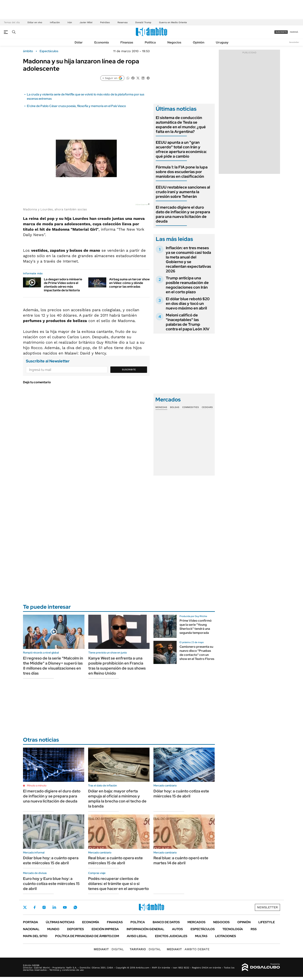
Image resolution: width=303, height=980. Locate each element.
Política (150, 42)
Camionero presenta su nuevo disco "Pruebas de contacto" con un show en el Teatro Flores (197, 653)
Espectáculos (49, 51)
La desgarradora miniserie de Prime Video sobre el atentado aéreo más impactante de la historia (63, 285)
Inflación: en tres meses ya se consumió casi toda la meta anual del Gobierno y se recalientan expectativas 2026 (188, 259)
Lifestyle (267, 922)
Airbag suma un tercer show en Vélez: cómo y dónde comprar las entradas (129, 283)
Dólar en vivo (35, 22)
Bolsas (175, 407)
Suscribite (129, 370)
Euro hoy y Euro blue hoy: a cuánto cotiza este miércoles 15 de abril (51, 884)
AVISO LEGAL (137, 936)
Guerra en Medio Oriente (173, 22)
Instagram (44, 907)
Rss (254, 929)
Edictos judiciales (171, 936)
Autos (177, 929)
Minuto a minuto (37, 785)
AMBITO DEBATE (188, 949)
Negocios (174, 42)
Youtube (65, 907)
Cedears (207, 407)
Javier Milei (86, 22)
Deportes (75, 929)
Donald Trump (143, 22)
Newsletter (294, 42)
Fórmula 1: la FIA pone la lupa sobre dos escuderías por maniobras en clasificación (182, 172)
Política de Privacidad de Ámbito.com (87, 936)
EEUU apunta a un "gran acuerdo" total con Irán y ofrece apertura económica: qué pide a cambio (181, 149)
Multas (201, 936)
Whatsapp (75, 907)
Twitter (25, 907)
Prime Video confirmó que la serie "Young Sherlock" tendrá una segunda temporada (196, 627)
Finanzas (127, 42)
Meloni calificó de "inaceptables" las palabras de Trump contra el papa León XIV (188, 322)
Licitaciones (226, 936)
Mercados (196, 922)
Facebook (35, 907)
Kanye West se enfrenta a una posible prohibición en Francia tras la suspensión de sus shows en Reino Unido (117, 666)
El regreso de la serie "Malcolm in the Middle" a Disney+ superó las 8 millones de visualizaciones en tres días (53, 666)
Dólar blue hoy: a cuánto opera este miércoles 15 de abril (51, 860)
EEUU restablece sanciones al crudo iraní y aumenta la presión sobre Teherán (183, 192)
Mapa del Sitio (35, 936)
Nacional (31, 929)
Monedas (161, 407)
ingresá (294, 32)
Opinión (199, 42)
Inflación (55, 22)
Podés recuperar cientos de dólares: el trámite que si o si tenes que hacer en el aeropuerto (118, 884)
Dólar (79, 42)
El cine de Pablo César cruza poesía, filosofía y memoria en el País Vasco (76, 106)
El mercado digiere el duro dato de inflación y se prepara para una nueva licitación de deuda (183, 214)
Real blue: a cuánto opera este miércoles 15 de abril (115, 860)
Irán (70, 22)
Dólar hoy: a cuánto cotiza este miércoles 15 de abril (181, 794)
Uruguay (222, 42)
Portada (31, 922)
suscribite (281, 32)
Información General (145, 929)
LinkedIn (54, 907)
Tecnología (233, 929)
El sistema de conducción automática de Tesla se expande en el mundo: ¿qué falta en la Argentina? (181, 125)
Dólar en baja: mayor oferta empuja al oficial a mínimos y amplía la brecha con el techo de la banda (117, 799)
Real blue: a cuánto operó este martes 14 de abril (181, 860)
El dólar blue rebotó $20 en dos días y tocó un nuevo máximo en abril (188, 303)
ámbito (28, 51)
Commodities (191, 407)
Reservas (123, 22)
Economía (102, 42)
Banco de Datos (166, 922)
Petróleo (105, 22)
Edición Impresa (105, 929)
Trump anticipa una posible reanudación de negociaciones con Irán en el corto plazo (187, 285)
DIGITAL (109, 949)
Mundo (53, 929)
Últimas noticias (60, 922)
